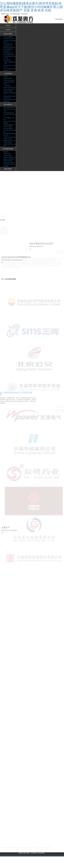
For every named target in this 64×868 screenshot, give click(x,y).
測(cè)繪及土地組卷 (8, 156)
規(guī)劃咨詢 (7, 62)
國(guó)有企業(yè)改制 (10, 92)
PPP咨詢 (6, 60)
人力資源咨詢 (7, 87)
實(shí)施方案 (7, 51)
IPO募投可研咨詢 (8, 80)
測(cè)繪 (6, 159)
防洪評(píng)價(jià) (9, 133)
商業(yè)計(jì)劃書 (8, 94)
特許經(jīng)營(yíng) (9, 53)
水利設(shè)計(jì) (8, 146)
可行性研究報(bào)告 (9, 39)
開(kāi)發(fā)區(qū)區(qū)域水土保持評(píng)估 (9, 119)
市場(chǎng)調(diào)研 (10, 82)
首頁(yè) (8, 26)
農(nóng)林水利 (8, 108)
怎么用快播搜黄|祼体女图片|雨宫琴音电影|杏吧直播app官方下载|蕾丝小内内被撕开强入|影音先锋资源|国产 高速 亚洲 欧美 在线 (32, 7)
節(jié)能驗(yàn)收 (8, 46)
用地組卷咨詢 (7, 160)
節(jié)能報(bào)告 (8, 44)
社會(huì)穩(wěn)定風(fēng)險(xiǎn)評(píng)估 (9, 57)
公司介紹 (8, 30)
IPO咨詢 (6, 78)
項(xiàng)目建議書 (8, 37)
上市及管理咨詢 (8, 75)
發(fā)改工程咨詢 (8, 34)
